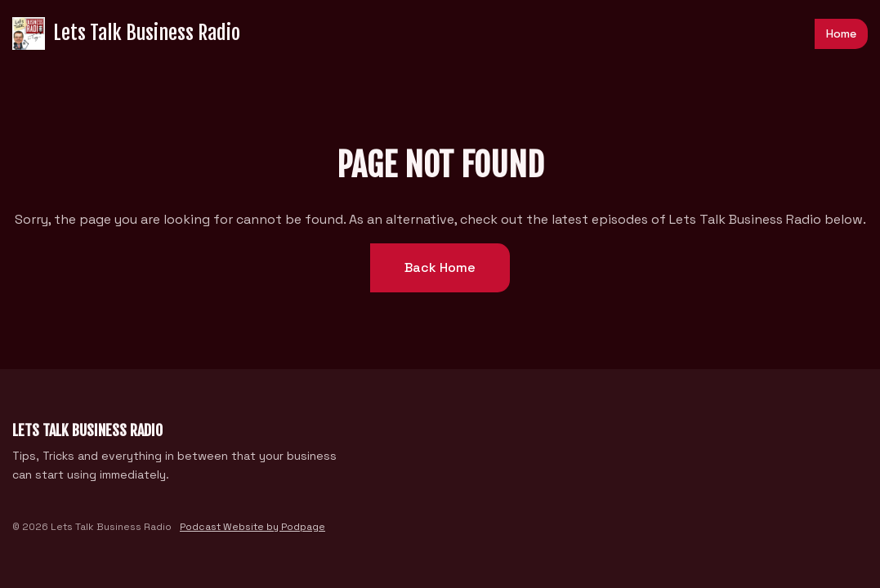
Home (841, 33)
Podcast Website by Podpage (252, 527)
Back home (440, 267)
